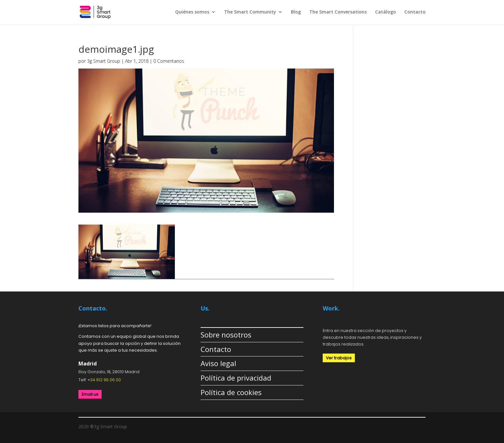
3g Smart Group (104, 61)
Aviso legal (218, 363)
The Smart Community (250, 12)
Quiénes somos (192, 12)
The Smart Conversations (338, 12)
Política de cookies (231, 392)
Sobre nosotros (226, 335)
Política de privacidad (236, 378)
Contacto (415, 12)
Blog (296, 12)
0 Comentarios (169, 61)
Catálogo (386, 12)
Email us (90, 394)
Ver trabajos (339, 358)
